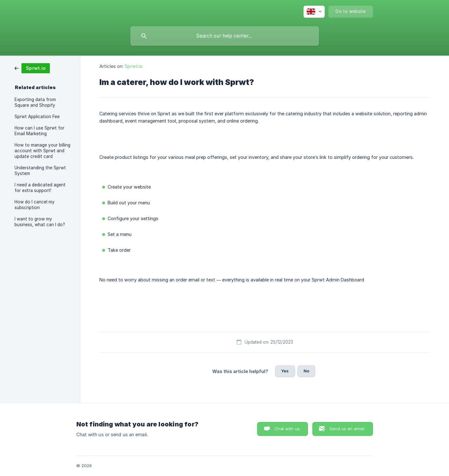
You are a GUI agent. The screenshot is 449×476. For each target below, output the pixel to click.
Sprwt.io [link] (134, 66)
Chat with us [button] (287, 429)
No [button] (306, 371)
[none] (314, 12)
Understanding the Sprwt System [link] (40, 171)
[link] (32, 68)
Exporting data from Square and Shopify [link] (35, 102)
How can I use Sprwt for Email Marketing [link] (39, 131)
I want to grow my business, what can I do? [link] (40, 222)
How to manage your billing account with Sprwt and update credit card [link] (42, 151)
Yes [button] (285, 371)
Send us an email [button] (347, 429)
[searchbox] (225, 36)
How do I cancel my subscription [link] (35, 205)
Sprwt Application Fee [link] (37, 117)
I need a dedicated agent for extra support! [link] (40, 188)
